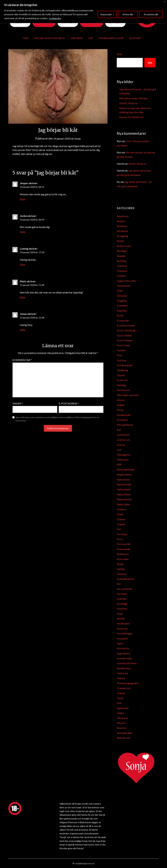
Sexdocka (122, 609)
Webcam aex (124, 738)
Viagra (120, 713)
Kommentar (22, 360)
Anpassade (106, 14)
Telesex (121, 678)
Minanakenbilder (126, 470)
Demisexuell (123, 286)
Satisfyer (122, 574)
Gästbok (77, 38)
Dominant (122, 306)
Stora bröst (123, 648)
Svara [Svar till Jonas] (23, 330)
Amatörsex (123, 216)
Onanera (121, 509)
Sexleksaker (123, 623)
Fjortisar (122, 360)
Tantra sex (122, 673)
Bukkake (121, 256)
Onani (120, 514)
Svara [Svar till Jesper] (23, 199)
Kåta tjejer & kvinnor (128, 395)
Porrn (120, 539)
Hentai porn (123, 390)
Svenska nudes (125, 658)
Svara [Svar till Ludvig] (23, 264)
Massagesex (124, 455)
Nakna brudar (124, 484)
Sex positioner (125, 589)
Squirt (120, 643)
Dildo (120, 291)
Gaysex (121, 375)
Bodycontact (124, 246)
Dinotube (122, 296)
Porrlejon (122, 534)
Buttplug (122, 261)
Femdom (121, 350)
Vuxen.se (122, 728)
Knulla (120, 410)
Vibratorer (123, 718)
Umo (119, 703)
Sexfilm (121, 619)
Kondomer (122, 420)
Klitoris (121, 400)
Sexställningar (125, 633)
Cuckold (121, 276)
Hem (26, 38)
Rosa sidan (123, 559)
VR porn (121, 723)
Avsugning (122, 236)
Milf (119, 465)
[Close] (165, 2)
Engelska (122, 311)
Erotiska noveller (126, 325)
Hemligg (121, 385)
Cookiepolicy (55, 18)
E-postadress (69, 403)
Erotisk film (123, 321)
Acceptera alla (151, 14)
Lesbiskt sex (123, 440)
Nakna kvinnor (125, 499)
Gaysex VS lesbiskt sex (132, 117)
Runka (120, 564)
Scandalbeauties (126, 579)
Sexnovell (122, 629)
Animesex (122, 226)
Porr (119, 529)
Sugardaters (123, 653)
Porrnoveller (124, 544)
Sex (119, 584)
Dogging (122, 301)
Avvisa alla (128, 14)
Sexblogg (122, 604)
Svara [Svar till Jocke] (23, 232)
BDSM (120, 241)
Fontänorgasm (125, 365)
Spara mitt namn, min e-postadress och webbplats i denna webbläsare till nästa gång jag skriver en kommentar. (57, 419)
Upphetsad (123, 708)
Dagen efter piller (126, 281)
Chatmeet (122, 271)
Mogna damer (124, 474)
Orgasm (121, 524)
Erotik (120, 316)
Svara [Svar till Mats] (23, 297)
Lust (119, 450)
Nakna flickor (124, 494)
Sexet (120, 614)
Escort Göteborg (126, 330)
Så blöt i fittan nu (128, 103)
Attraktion (122, 231)
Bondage (122, 251)
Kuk (119, 430)
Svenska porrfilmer (127, 663)
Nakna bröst (123, 480)
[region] (83, 12)
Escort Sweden (125, 340)
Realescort (123, 554)
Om (91, 38)
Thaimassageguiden (128, 683)
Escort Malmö (124, 335)
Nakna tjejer (123, 504)
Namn (18, 403)
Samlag (121, 569)
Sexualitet (122, 639)
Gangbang (122, 370)
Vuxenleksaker (125, 733)
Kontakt (136, 38)
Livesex (121, 445)
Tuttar (120, 698)
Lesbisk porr (123, 435)
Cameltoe (122, 266)
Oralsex (121, 519)
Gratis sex (122, 380)
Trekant (121, 693)
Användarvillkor (111, 38)
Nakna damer (124, 489)
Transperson (124, 688)
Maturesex (123, 460)
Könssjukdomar (125, 425)
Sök (119, 54)
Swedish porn (124, 668)
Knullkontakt (124, 415)
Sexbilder (122, 599)
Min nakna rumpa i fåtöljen (133, 98)
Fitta (119, 355)
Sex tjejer (122, 594)
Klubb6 (121, 405)
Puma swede (123, 549)
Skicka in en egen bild (50, 38)
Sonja (79, 138)
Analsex (121, 221)
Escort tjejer (124, 345)
